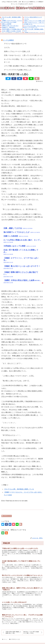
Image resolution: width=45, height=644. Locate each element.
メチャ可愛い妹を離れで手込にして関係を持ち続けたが (23, 66)
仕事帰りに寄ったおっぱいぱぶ (10, 26)
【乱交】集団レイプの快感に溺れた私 (12, 29)
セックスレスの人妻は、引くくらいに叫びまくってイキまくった (23, 61)
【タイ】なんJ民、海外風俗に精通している (19, 489)
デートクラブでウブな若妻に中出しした (18, 70)
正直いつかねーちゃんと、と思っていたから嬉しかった (23, 55)
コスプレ (27, 19)
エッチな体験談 (8, 40)
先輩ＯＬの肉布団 (6, 24)
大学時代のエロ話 (7, 516)
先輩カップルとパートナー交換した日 (34, 21)
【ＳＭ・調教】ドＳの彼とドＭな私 (11, 31)
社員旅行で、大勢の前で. (8, 27)
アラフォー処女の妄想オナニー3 (33, 17)
